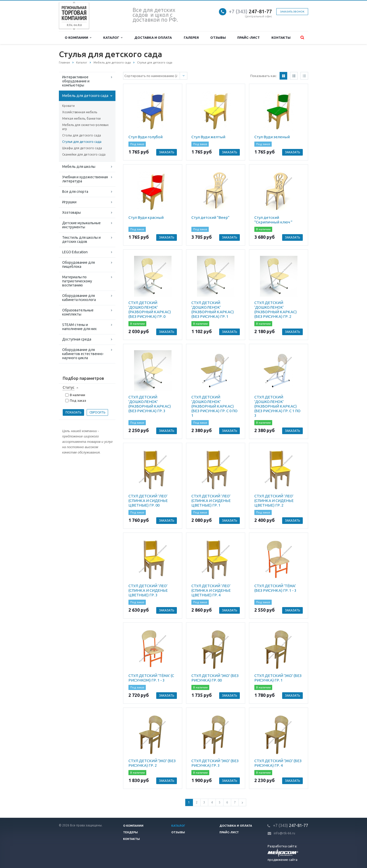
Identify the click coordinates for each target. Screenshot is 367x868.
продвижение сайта (283, 860)
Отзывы (218, 37)
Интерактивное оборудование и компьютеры (76, 81)
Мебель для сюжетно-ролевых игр (85, 127)
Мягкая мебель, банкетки (81, 118)
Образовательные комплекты (78, 312)
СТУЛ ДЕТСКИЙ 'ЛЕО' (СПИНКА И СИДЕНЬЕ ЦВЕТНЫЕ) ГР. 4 (211, 590)
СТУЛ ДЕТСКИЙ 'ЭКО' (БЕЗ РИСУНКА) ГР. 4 (278, 763)
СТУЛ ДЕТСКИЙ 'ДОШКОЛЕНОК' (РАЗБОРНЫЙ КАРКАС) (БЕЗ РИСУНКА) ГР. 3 (150, 404)
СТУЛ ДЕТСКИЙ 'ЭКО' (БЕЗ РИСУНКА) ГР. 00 (215, 678)
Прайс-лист (248, 37)
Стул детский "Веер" (210, 217)
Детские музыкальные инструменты (81, 225)
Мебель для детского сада (85, 96)
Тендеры (130, 832)
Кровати (68, 106)
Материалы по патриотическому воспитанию (77, 281)
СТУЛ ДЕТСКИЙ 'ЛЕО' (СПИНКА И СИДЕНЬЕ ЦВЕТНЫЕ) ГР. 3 (148, 590)
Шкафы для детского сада (82, 148)
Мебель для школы (79, 167)
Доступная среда (77, 339)
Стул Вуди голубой (146, 137)
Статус (69, 387)
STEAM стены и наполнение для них (79, 327)
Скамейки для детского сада (84, 154)
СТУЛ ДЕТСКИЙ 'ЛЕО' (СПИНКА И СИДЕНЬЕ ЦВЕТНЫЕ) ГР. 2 (274, 501)
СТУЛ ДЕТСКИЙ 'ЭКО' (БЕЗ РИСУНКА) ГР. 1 (278, 678)
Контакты (281, 37)
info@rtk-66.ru (284, 833)
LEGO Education (75, 252)
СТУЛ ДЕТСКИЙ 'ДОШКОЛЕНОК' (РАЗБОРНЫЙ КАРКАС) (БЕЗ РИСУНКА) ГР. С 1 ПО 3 (277, 406)
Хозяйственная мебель (80, 112)
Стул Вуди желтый (208, 137)
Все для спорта (75, 192)
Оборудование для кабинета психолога (79, 298)
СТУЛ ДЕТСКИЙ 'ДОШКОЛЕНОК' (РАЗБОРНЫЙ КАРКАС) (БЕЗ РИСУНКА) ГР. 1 (213, 310)
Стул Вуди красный (146, 217)
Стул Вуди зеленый (272, 137)
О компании (78, 38)
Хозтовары (71, 212)
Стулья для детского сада (82, 142)
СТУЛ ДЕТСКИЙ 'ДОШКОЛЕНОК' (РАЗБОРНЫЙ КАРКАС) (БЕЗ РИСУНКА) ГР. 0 (150, 310)
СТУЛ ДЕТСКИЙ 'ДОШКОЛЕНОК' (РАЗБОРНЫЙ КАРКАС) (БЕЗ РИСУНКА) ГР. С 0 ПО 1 (214, 406)
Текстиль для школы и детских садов (81, 240)
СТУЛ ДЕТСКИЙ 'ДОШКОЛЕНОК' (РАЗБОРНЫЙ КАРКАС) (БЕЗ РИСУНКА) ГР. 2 (276, 310)
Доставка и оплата (153, 37)
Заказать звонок (292, 12)
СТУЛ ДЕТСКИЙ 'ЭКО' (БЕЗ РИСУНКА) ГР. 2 (152, 763)
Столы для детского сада (82, 135)
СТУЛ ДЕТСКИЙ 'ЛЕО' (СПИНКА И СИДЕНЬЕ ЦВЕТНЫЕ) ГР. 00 (148, 501)
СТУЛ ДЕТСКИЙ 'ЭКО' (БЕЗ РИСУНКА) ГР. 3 (215, 763)
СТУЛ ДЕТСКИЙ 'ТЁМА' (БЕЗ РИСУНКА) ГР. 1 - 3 (275, 588)
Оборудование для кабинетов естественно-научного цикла (83, 354)
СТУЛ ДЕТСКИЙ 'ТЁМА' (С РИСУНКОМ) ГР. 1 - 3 (151, 678)
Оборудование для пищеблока (78, 265)
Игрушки (69, 202)
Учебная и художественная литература (85, 179)
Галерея (191, 37)
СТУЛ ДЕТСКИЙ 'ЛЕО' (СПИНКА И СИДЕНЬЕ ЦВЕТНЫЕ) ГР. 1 (211, 501)
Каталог (113, 38)
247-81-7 (249, 11)
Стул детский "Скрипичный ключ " (273, 220)
